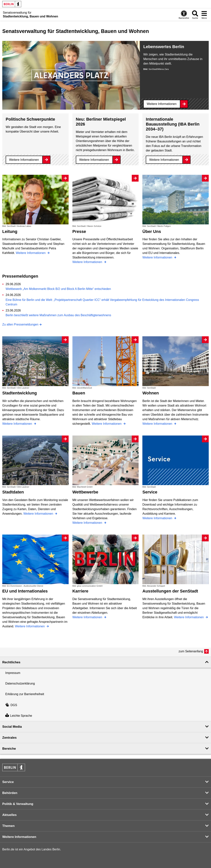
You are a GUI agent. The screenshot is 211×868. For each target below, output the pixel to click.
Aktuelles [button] (9, 815)
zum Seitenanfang (191, 651)
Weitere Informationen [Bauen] (107, 424)
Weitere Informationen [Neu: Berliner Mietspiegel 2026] (94, 160)
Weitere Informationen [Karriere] (88, 617)
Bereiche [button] (9, 749)
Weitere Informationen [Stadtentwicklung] (18, 424)
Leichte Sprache (19, 716)
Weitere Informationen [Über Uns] (158, 257)
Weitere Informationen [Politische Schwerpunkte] (24, 160)
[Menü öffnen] (204, 15)
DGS (11, 705)
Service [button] (8, 782)
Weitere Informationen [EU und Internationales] (30, 626)
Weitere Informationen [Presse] (88, 262)
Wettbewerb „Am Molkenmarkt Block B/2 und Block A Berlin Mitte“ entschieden (58, 289)
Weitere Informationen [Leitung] (31, 253)
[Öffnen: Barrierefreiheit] (184, 15)
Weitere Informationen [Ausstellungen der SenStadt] (189, 617)
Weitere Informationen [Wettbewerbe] (88, 523)
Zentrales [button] (9, 738)
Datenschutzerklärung (20, 683)
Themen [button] (8, 826)
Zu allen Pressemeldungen (20, 324)
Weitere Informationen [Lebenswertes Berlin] (162, 104)
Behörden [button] (10, 793)
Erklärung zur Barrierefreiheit (25, 694)
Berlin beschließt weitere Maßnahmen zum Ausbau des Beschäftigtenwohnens (58, 315)
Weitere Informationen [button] (19, 837)
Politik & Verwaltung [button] (18, 804)
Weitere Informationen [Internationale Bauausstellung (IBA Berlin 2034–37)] (164, 160)
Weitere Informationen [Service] (158, 518)
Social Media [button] (12, 727)
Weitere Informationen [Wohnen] (158, 424)
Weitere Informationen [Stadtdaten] (39, 514)
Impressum (13, 673)
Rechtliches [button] (11, 662)
